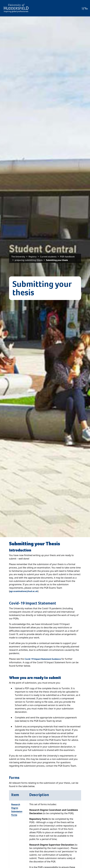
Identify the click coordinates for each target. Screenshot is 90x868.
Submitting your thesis (57, 260)
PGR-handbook (67, 257)
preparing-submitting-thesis (29, 260)
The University (18, 257)
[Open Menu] (85, 8)
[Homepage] (16, 8)
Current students (48, 257)
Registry (33, 257)
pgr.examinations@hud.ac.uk (24, 591)
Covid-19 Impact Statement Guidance (43, 659)
